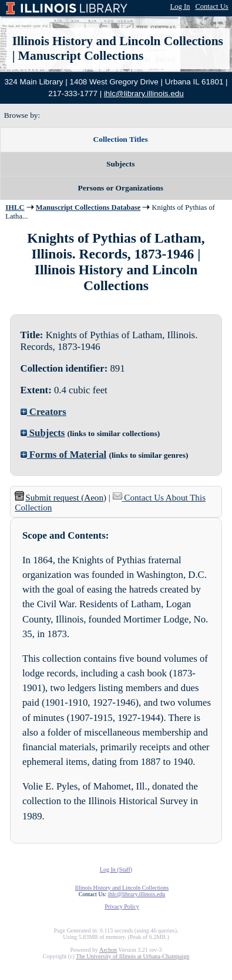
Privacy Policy (122, 906)
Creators (43, 412)
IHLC (15, 207)
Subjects (43, 433)
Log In (180, 6)
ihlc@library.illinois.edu (144, 93)
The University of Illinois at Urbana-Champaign (132, 956)
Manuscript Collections (81, 56)
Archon (108, 950)
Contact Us (211, 6)
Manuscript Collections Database (88, 207)
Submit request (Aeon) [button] (60, 498)
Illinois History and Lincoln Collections (118, 41)
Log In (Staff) (116, 870)
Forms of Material (64, 455)
